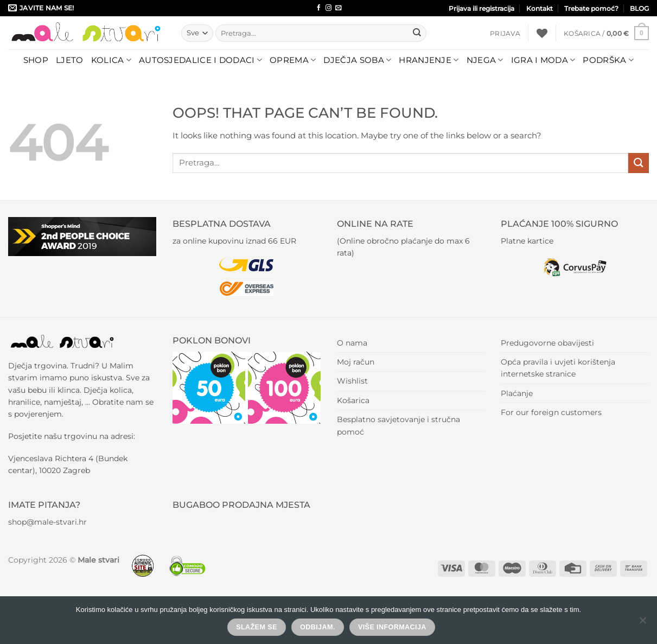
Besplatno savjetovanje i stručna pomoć (398, 425)
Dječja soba (357, 60)
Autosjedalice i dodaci (200, 60)
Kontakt (540, 8)
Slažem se (257, 627)
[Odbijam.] (642, 623)
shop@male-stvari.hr (47, 522)
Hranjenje (429, 60)
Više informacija (392, 627)
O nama (352, 343)
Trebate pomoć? (591, 8)
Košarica (353, 400)
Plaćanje (517, 393)
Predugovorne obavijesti (547, 343)
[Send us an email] (338, 8)
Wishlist (352, 381)
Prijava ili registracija (481, 8)
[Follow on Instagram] (328, 8)
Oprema (293, 60)
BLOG (639, 8)
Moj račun (356, 362)
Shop (36, 60)
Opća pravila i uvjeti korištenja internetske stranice (558, 368)
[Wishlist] (542, 33)
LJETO (70, 60)
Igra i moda (543, 60)
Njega (485, 60)
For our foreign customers (551, 412)
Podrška (608, 60)
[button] (505, 33)
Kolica (111, 60)
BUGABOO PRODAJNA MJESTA (241, 505)
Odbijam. (318, 627)
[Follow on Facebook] (319, 8)
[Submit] (417, 33)
